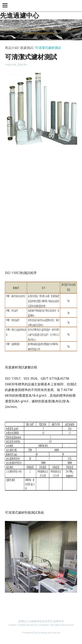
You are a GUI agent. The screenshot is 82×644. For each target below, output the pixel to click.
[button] (6, 6)
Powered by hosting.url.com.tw (41, 632)
